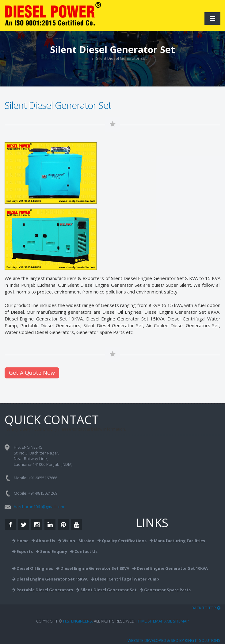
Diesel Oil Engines (122, 312)
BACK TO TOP (206, 608)
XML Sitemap (177, 621)
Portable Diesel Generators (43, 590)
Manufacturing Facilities (177, 541)
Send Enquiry (51, 551)
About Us (43, 541)
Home (84, 58)
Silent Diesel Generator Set (106, 590)
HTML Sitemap (150, 621)
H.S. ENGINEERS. (78, 621)
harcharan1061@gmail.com (39, 507)
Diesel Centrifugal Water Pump (125, 579)
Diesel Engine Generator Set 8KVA (93, 568)
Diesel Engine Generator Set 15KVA (125, 319)
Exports (23, 551)
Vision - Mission (76, 541)
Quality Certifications (122, 541)
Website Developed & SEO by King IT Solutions (174, 640)
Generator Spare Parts (101, 332)
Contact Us (84, 551)
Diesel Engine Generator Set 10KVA (44, 319)
